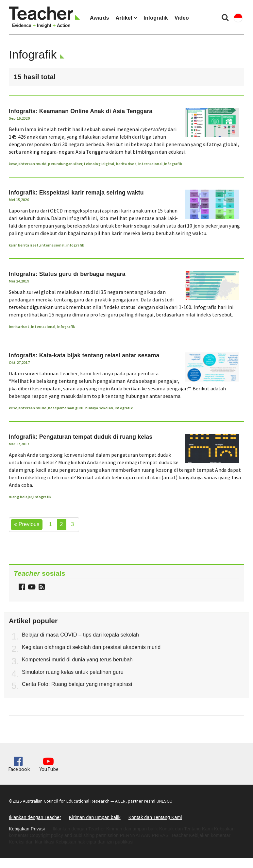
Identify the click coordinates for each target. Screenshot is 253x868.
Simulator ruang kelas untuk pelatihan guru (73, 672)
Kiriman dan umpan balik (95, 817)
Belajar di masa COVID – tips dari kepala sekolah (80, 635)
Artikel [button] (126, 18)
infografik (173, 164)
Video (182, 18)
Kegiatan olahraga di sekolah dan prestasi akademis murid (91, 647)
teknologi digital (99, 164)
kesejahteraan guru (66, 408)
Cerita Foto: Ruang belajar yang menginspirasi (77, 684)
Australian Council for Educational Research (66, 801)
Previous (27, 524)
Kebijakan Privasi (27, 829)
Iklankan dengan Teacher (35, 817)
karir (13, 245)
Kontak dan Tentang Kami (155, 817)
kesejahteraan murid (28, 164)
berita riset (126, 164)
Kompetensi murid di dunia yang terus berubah (77, 660)
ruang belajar (20, 497)
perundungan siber (65, 164)
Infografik (156, 18)
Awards (99, 18)
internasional (150, 164)
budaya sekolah (99, 408)
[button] (41, 588)
